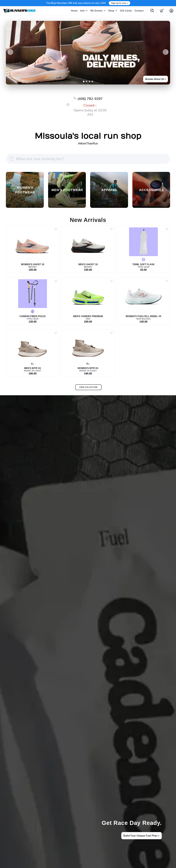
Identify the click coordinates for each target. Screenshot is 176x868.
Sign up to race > (119, 3)
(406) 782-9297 (90, 99)
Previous (10, 52)
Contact (139, 11)
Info (82, 11)
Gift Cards (126, 11)
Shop (111, 11)
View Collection (88, 387)
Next (166, 52)
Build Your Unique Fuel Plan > (142, 836)
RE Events (96, 11)
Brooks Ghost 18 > (156, 79)
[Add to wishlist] (56, 229)
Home (74, 11)
